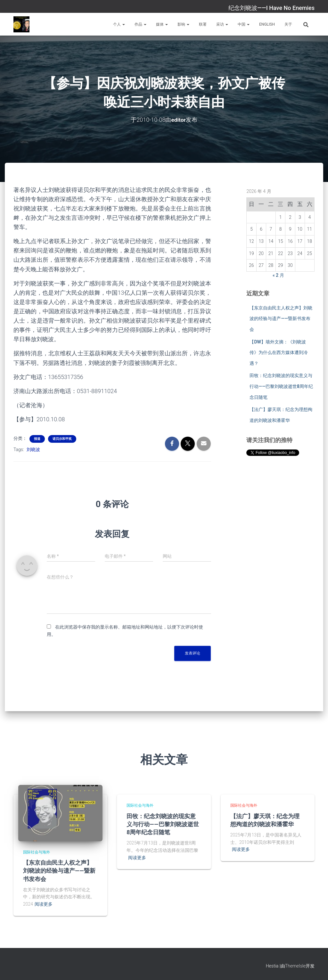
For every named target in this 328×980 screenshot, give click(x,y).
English (267, 24)
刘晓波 (33, 449)
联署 (203, 24)
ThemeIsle (295, 966)
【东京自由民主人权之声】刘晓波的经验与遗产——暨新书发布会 (281, 319)
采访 (222, 24)
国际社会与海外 (37, 852)
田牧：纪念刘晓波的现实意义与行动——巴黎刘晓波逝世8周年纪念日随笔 (281, 386)
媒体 (162, 24)
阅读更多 (44, 904)
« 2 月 (278, 275)
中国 (244, 24)
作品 (140, 24)
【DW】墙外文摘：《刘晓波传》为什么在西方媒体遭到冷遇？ (279, 353)
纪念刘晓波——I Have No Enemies (271, 8)
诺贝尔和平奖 (62, 439)
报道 (37, 439)
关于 (288, 24)
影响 (183, 24)
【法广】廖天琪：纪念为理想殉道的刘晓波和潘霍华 (265, 820)
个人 (119, 24)
